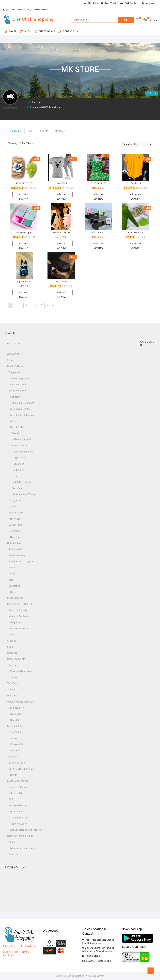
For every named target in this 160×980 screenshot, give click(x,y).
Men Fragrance (18, 385)
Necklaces (16, 714)
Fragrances (15, 372)
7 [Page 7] (42, 305)
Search (126, 20)
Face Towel (19, 458)
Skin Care (15, 537)
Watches (12, 696)
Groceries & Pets (16, 659)
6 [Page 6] (37, 305)
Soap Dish (19, 464)
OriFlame (13, 421)
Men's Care (14, 519)
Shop (25, 31)
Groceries (12, 653)
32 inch (11, 360)
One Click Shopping (33, 19)
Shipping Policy (10, 952)
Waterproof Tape (21, 818)
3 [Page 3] (21, 305)
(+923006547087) (12, 10)
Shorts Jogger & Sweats (21, 769)
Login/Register (109, 3)
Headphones (15, 622)
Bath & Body (17, 427)
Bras (13, 574)
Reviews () (61, 131)
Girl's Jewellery (17, 708)
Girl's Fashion (15, 543)
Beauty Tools (16, 525)
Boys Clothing (16, 732)
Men (14, 507)
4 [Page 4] (26, 305)
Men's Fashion (15, 726)
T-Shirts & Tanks (17, 763)
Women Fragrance (20, 378)
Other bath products (23, 452)
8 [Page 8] (47, 305)
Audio (10, 635)
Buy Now (24, 199)
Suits (13, 592)
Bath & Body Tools (21, 482)
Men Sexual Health (20, 409)
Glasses (12, 641)
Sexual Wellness (17, 391)
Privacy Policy (10, 946)
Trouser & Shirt (16, 549)
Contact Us (68, 31)
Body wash (18, 470)
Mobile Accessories (18, 781)
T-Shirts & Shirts (19, 744)
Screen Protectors (18, 787)
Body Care (17, 488)
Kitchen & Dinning (18, 805)
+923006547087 (92, 956)
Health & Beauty (16, 366)
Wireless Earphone (19, 616)
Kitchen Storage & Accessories (26, 830)
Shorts (14, 738)
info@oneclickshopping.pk (37, 10)
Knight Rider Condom (23, 403)
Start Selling (91, 3)
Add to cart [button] (24, 194)
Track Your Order (129, 3)
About (31, 131)
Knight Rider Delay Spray (23, 415)
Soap (15, 476)
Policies (44, 131)
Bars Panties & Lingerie (21, 561)
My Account (148, 3)
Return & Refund (29, 946)
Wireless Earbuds (18, 610)
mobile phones (15, 598)
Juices (14, 677)
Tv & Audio (13, 683)
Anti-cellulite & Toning (24, 494)
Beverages (14, 665)
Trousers (13, 757)
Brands (15, 433)
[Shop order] (137, 144)
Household (16, 812)
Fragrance (15, 500)
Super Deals (45, 31)
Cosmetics (14, 531)
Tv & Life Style (15, 793)
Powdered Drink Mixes (22, 671)
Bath (11, 799)
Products (16, 131)
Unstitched (14, 586)
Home (11, 31)
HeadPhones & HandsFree (22, 604)
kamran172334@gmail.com (47, 107)
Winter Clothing (17, 555)
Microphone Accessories (23, 848)
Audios (12, 842)
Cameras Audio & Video (20, 836)
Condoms (15, 397)
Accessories (14, 354)
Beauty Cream (16, 513)
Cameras (13, 854)
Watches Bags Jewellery (21, 702)
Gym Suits (14, 751)
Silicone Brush (19, 824)
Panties (14, 568)
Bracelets (15, 720)
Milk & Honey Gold (22, 439)
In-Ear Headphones (19, 629)
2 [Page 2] (16, 305)
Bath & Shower (19, 446)
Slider (10, 647)
